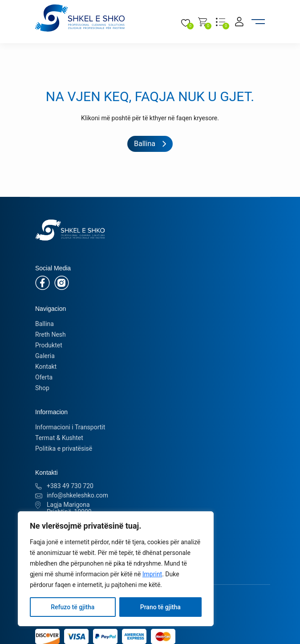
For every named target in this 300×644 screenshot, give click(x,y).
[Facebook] (43, 282)
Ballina (45, 324)
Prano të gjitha (160, 607)
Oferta (44, 377)
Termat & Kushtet (59, 438)
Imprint (152, 574)
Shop (42, 388)
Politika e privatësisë (64, 448)
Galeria (45, 356)
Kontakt (46, 367)
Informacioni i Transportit (70, 427)
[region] (116, 569)
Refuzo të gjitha (73, 607)
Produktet (49, 345)
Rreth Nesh (51, 334)
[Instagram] (62, 282)
